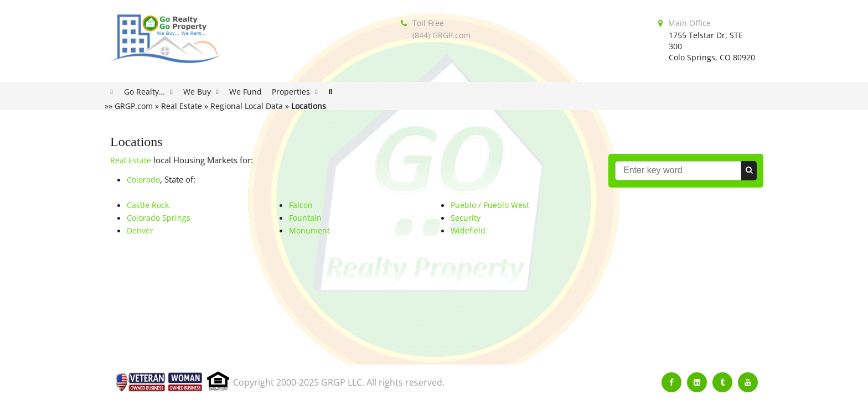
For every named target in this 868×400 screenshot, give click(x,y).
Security (466, 218)
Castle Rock (148, 205)
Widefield (468, 230)
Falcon (301, 205)
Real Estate (182, 106)
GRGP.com (134, 106)
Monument (309, 230)
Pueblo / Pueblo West (490, 205)
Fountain (305, 218)
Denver (140, 230)
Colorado (143, 180)
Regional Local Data (247, 106)
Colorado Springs (159, 218)
